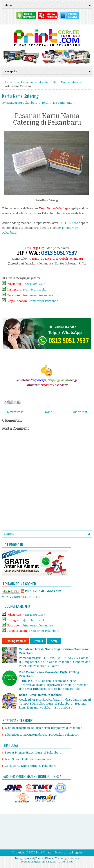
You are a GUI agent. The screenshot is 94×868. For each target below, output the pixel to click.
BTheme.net (66, 862)
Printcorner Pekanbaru (38, 295)
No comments (63, 103)
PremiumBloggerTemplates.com (39, 862)
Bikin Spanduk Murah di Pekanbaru (28, 759)
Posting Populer (16, 641)
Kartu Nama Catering (67, 82)
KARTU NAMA (68, 223)
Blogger (77, 852)
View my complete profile (21, 597)
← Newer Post (13, 412)
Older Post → (82, 412)
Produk (38, 641)
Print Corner (44, 852)
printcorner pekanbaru (43, 591)
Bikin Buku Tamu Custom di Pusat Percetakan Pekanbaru (42, 735)
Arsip (54, 641)
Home (8, 82)
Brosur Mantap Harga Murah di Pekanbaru (33, 753)
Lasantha (72, 858)
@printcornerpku (35, 290)
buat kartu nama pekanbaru (33, 82)
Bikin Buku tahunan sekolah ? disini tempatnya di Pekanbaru (44, 728)
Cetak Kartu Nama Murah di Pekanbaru (31, 766)
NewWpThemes (36, 858)
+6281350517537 (34, 284)
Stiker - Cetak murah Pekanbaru (40, 695)
